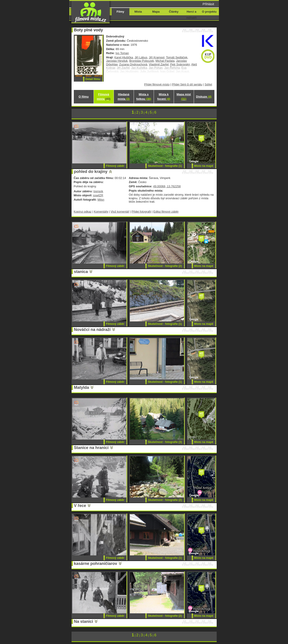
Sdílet (208, 84)
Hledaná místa (124, 97)
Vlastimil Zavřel (159, 64)
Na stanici (84, 621)
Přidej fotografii (141, 212)
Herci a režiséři (191, 15)
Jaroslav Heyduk (117, 61)
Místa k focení (164, 97)
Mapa (156, 12)
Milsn (101, 200)
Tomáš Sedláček (177, 57)
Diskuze (204, 97)
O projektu (209, 12)
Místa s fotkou (144, 97)
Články (174, 12)
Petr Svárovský (180, 64)
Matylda (82, 387)
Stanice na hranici (91, 448)
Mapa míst (184, 97)
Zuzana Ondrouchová (133, 64)
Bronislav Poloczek (141, 61)
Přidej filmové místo (157, 84)
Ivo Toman (122, 53)
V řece (80, 506)
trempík (98, 191)
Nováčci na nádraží (92, 330)
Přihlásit (208, 4)
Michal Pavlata (165, 61)
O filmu (84, 97)
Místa (138, 12)
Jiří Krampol (157, 57)
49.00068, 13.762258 (167, 186)
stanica (81, 272)
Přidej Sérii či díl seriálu (187, 84)
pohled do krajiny (91, 172)
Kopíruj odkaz (83, 212)
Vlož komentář (120, 212)
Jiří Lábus (141, 57)
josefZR (98, 195)
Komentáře (101, 212)
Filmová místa (103, 97)
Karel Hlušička (124, 57)
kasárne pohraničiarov (96, 564)
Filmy (120, 12)
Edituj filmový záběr (166, 212)
